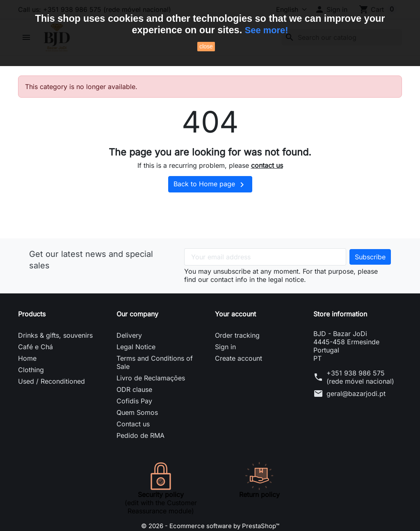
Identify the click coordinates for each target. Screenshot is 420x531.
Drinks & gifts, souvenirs (55, 352)
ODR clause (134, 406)
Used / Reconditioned (51, 398)
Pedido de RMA (140, 452)
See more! (266, 30)
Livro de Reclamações (151, 394)
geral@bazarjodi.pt (356, 410)
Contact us (133, 440)
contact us (267, 182)
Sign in (225, 363)
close (206, 46)
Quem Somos (137, 429)
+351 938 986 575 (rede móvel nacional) (360, 394)
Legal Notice (136, 363)
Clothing (31, 386)
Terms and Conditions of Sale (155, 379)
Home (27, 375)
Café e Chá (35, 363)
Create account (239, 375)
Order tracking (237, 352)
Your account (235, 330)
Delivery (129, 352)
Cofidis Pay (134, 417)
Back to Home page (210, 201)
